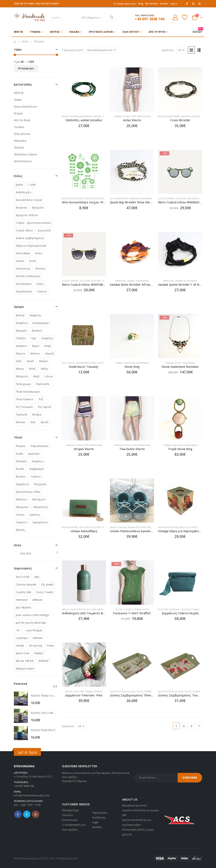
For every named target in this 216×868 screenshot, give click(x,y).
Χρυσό (45, 422)
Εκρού (36, 346)
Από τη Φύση (157, 32)
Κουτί (32, 261)
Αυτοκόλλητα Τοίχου (73, 199)
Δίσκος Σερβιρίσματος (148, 692)
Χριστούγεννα (23, 161)
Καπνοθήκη (23, 253)
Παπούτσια (23, 268)
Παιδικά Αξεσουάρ (136, 527)
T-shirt (32, 185)
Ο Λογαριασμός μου (74, 825)
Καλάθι (164, 4)
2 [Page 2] (184, 726)
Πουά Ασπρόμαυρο (28, 392)
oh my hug (35, 645)
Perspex (21, 446)
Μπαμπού (22, 507)
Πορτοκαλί (43, 384)
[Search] (112, 17)
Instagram (36, 814)
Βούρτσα (21, 207)
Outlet (162, 199)
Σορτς (40, 284)
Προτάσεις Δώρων (101, 32)
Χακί (33, 422)
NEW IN (18, 32)
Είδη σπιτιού (131, 32)
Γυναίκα (35, 32)
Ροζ (41, 399)
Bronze (20, 315)
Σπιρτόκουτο (24, 291)
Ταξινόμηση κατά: (73, 50)
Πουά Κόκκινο (25, 399)
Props (50, 645)
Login (95, 822)
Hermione (22, 600)
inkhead (37, 600)
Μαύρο (43, 361)
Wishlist (97, 827)
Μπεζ (32, 369)
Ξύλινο (49, 376)
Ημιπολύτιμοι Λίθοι (28, 492)
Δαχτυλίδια (130, 363)
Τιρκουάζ (22, 414)
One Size (26, 553)
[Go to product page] (84, 90)
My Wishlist (152, 4)
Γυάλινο (36, 476)
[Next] (199, 726)
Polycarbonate (40, 446)
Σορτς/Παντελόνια (140, 116)
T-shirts (128, 609)
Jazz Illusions (23, 607)
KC (18, 630)
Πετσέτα (40, 268)
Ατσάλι (20, 469)
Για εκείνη (186, 609)
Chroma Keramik (26, 584)
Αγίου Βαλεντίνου (119, 199)
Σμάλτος (35, 515)
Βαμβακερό (37, 469)
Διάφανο (21, 346)
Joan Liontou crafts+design (32, 615)
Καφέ (47, 346)
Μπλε (44, 369)
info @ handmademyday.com (32, 795)
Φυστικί (21, 422)
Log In (174, 4)
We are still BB (25, 661)
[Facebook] (187, 4)
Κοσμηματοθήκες (86, 363)
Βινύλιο (21, 476)
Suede (19, 454)
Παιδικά (74, 32)
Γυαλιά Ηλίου (24, 230)
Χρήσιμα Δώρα (25, 668)
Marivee (38, 638)
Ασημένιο (22, 323)
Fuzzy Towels (44, 592)
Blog (141, 4)
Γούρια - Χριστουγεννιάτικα (33, 223)
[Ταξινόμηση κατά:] (101, 50)
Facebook (18, 814)
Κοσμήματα (142, 281)
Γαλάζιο (21, 338)
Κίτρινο (20, 353)
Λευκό (30, 361)
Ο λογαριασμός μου (125, 4)
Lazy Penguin (34, 630)
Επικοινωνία (70, 820)
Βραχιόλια (120, 281)
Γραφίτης (47, 338)
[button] (191, 50)
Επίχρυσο (40, 484)
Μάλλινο (21, 499)
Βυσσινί (37, 331)
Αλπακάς (21, 461)
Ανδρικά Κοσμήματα (82, 116)
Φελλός (20, 530)
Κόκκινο (35, 353)
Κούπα (20, 261)
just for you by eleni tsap (31, 623)
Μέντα (20, 369)
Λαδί (19, 361)
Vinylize (39, 653)
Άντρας (55, 32)
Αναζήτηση (99, 817)
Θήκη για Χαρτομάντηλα (31, 246)
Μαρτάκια (20, 141)
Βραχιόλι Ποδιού (27, 215)
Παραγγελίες (100, 813)
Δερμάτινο (22, 484)
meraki (20, 645)
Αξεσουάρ (181, 199)
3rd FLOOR (22, 577)
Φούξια (37, 414)
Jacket (19, 185)
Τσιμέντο (22, 522)
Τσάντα (42, 291)
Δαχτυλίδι (44, 230)
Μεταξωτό (39, 499)
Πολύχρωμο (23, 384)
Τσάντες (98, 692)
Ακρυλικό (34, 454)
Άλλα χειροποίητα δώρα (171, 527)
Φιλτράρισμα (26, 68)
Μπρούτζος (41, 507)
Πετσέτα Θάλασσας (28, 276)
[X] (193, 4)
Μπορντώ (22, 376)
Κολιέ (178, 363)
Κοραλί (50, 353)
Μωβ (36, 376)
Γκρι (33, 338)
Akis (37, 577)
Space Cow (22, 653)
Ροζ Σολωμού (24, 407)
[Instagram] (199, 4)
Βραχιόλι (38, 207)
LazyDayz (22, 638)
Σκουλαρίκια (24, 284)
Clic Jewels (47, 584)
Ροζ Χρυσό (44, 407)
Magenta (35, 315)
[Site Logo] (30, 17)
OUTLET (197, 30)
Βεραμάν (21, 331)
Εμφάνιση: (168, 50)
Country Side (23, 592)
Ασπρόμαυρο (41, 323)
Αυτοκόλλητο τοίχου (29, 200)
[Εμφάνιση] (181, 50)
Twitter (27, 814)
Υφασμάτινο (40, 522)
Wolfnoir (44, 661)
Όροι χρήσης (70, 829)
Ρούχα (126, 116)
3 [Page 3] (191, 726)
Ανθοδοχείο (23, 192)
